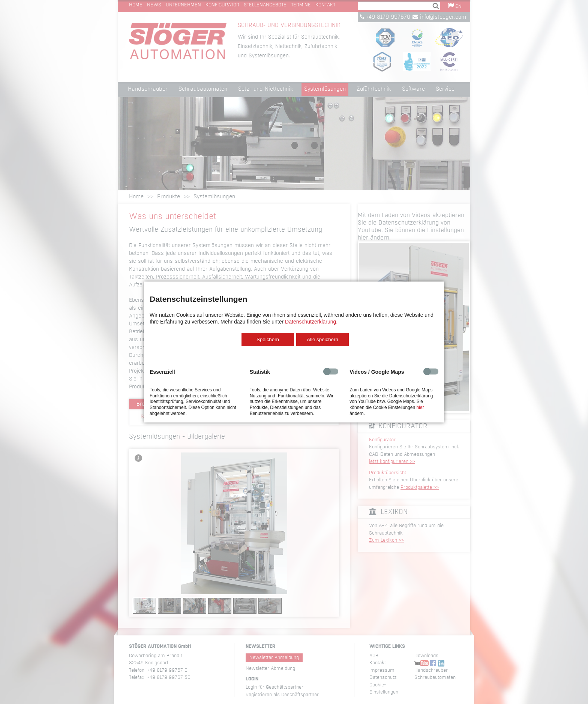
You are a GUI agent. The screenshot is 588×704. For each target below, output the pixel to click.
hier (420, 407)
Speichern (268, 339)
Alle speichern (322, 339)
